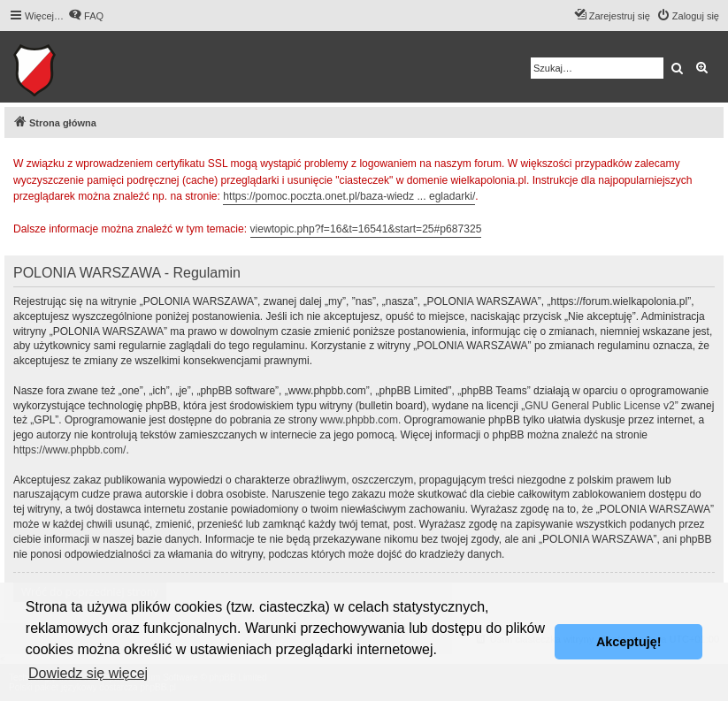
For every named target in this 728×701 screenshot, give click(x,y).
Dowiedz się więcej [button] (88, 673)
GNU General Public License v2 (599, 406)
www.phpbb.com (359, 420)
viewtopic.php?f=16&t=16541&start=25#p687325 (366, 229)
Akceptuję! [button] (629, 642)
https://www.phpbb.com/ (69, 450)
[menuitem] (86, 16)
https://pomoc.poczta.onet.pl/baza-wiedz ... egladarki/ (349, 196)
